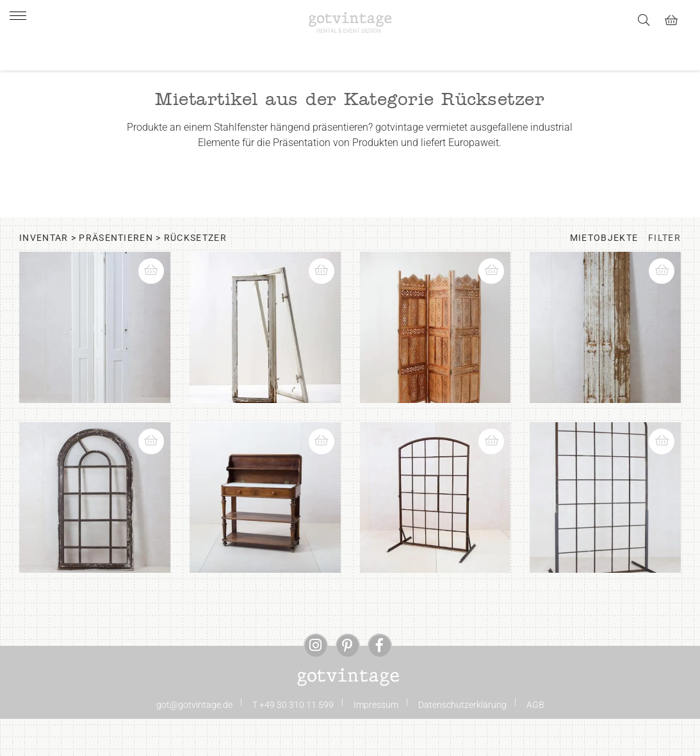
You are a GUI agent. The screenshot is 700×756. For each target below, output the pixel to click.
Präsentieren (116, 277)
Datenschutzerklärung (462, 744)
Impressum (376, 744)
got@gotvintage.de (194, 744)
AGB (535, 744)
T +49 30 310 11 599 (293, 744)
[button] (157, 304)
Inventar (44, 277)
